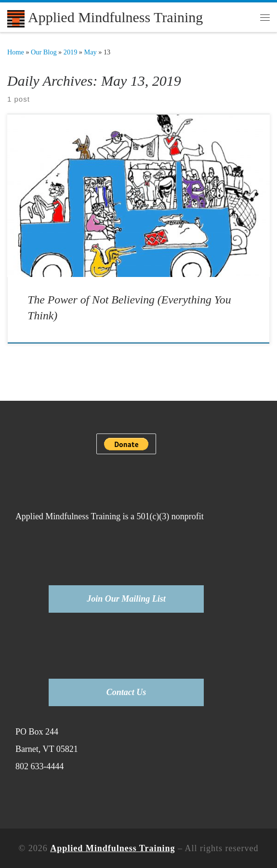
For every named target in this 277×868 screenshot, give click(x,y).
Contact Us (126, 692)
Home (16, 52)
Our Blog (44, 52)
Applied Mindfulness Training (112, 848)
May (91, 52)
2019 (71, 52)
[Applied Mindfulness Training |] (16, 17)
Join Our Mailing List (126, 599)
